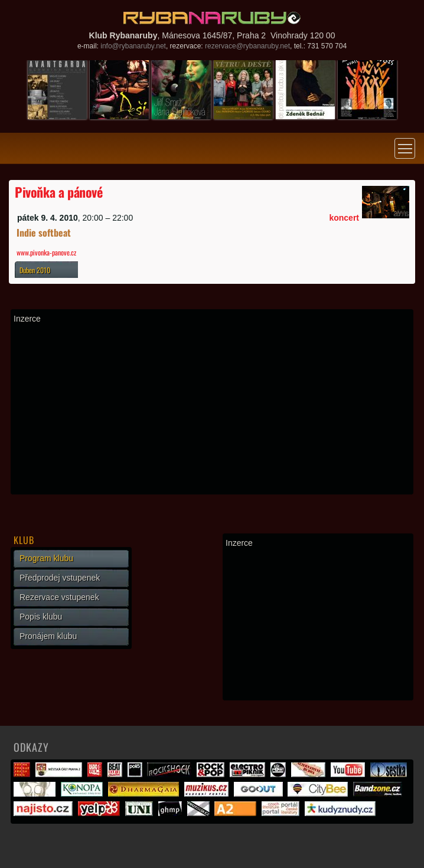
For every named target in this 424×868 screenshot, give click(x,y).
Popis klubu (41, 617)
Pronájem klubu (48, 636)
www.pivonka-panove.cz (46, 252)
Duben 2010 (35, 270)
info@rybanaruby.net (133, 46)
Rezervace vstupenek (59, 597)
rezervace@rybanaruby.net (247, 46)
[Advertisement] (212, 409)
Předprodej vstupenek (60, 578)
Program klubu (46, 558)
